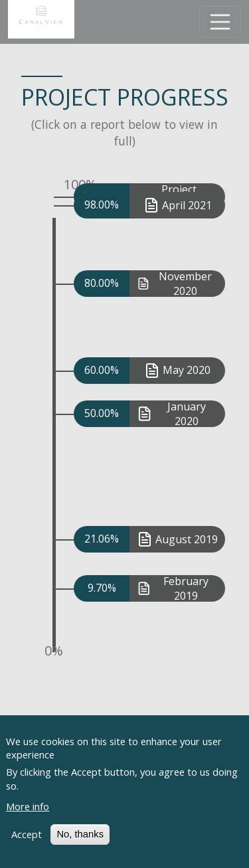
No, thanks (80, 845)
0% (54, 651)
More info (28, 817)
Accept (27, 845)
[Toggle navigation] (220, 22)
